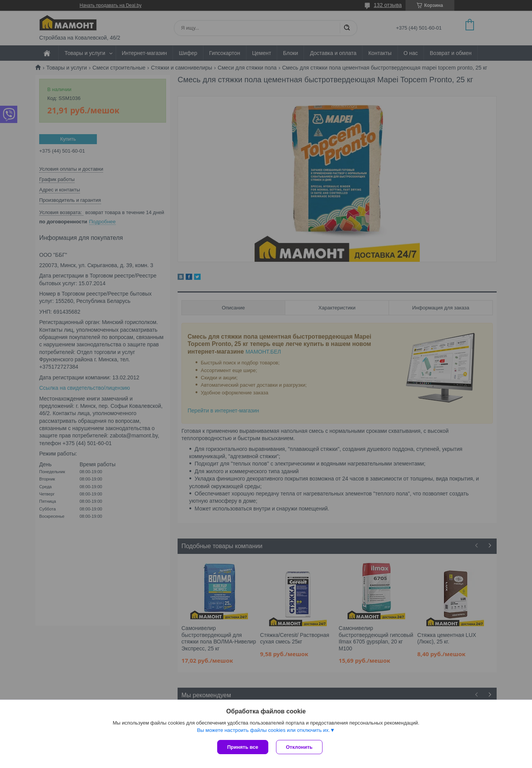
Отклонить (299, 747)
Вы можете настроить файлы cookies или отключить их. (263, 730)
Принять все (243, 747)
